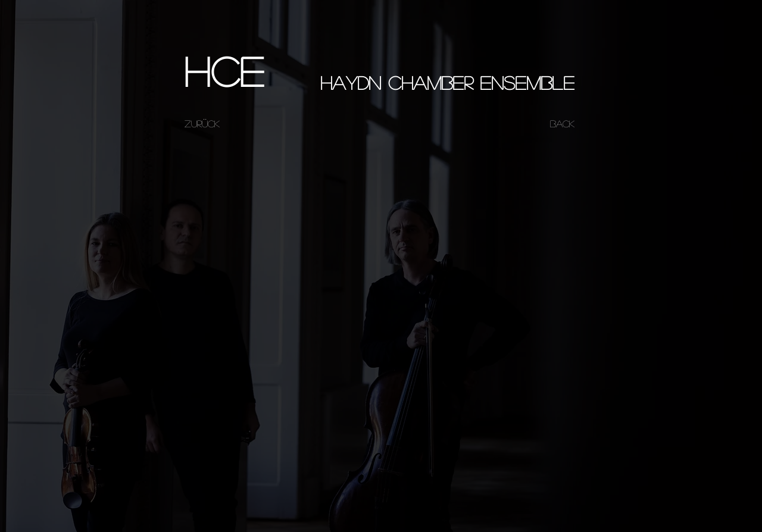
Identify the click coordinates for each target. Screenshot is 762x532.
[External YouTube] (381, 247)
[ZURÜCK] (202, 124)
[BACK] (562, 124)
